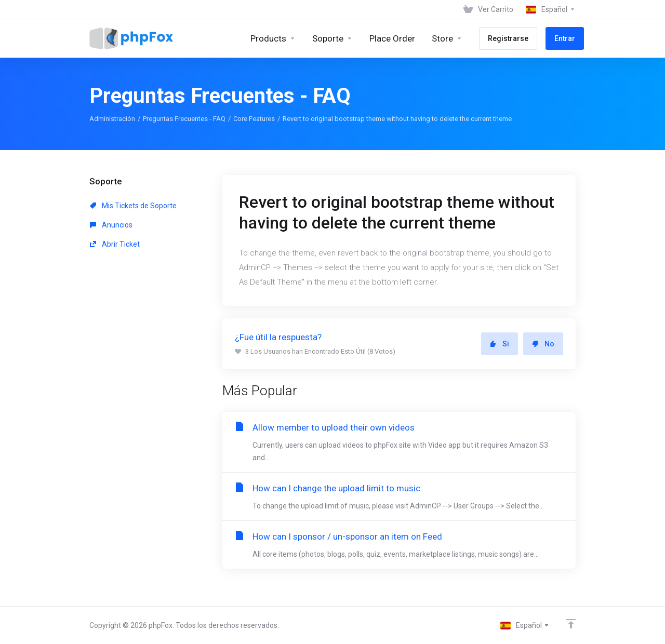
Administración (112, 119)
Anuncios (111, 225)
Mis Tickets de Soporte (133, 206)
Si (500, 344)
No (543, 344)
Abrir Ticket (115, 244)
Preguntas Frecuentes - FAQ (184, 119)
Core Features (254, 119)
